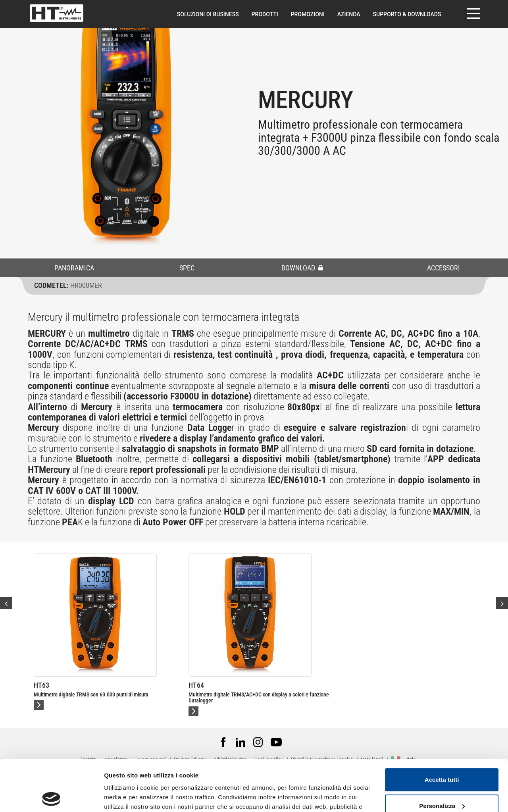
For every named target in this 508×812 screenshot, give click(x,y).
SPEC (187, 268)
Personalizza (442, 754)
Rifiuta (442, 780)
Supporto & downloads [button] (407, 14)
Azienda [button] (349, 14)
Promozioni (308, 14)
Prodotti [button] (265, 14)
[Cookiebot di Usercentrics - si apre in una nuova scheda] (51, 797)
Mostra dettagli (125, 796)
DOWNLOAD (302, 268)
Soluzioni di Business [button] (208, 14)
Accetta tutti (442, 728)
